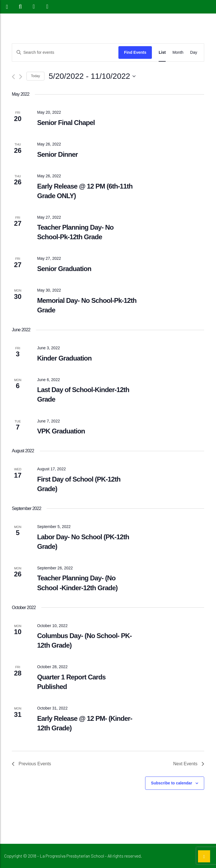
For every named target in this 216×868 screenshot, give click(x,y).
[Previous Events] (13, 77)
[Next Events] (21, 77)
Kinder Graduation (64, 358)
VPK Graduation (61, 431)
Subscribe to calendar (172, 783)
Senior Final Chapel (66, 123)
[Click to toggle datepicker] (92, 76)
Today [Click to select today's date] (35, 76)
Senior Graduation (64, 269)
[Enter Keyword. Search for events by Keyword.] (65, 52)
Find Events (135, 52)
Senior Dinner (57, 154)
